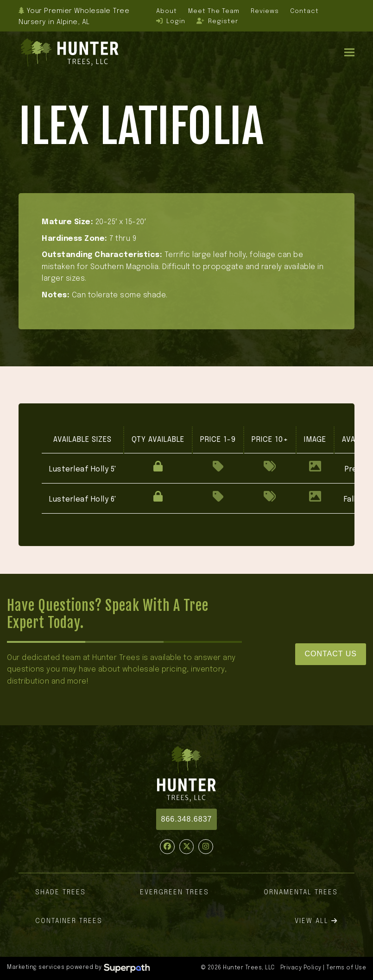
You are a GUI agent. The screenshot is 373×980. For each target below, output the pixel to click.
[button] (349, 53)
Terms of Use (346, 968)
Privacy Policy (301, 968)
